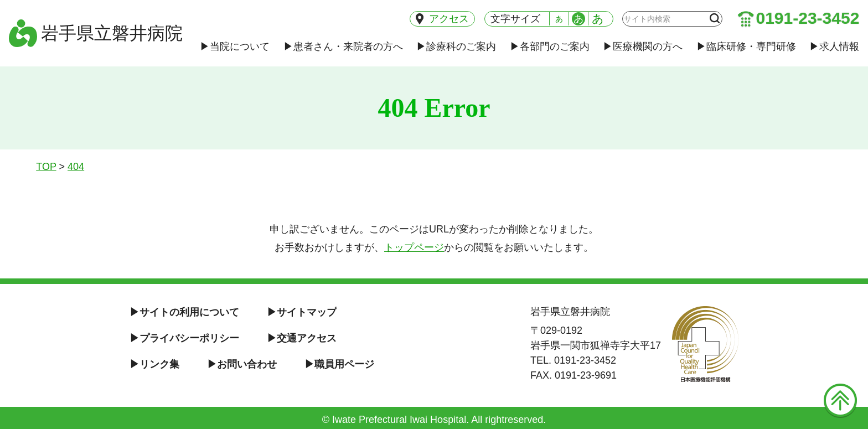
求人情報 (834, 46)
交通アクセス (302, 338)
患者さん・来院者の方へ (343, 46)
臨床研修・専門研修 (746, 46)
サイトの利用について (184, 312)
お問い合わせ (242, 364)
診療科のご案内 (456, 46)
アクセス (443, 19)
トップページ (414, 247)
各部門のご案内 (550, 46)
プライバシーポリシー (184, 338)
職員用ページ (339, 364)
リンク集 (154, 364)
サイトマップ (302, 312)
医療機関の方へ (643, 46)
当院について (235, 46)
